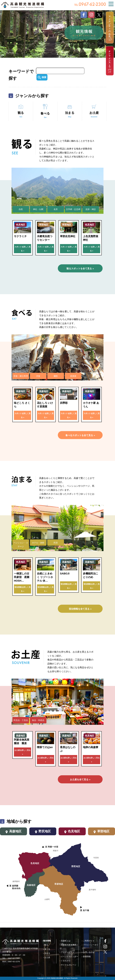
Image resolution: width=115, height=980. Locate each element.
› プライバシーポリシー (90, 946)
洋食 (38, 376)
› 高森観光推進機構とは (69, 946)
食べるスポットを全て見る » (80, 435)
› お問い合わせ (88, 952)
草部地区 (102, 831)
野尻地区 (43, 831)
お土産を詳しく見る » (23, 752)
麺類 (56, 376)
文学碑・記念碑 (73, 209)
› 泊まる (47, 953)
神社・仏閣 (38, 209)
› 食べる (47, 949)
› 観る (46, 945)
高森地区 (13, 831)
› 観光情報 (46, 941)
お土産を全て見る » (80, 780)
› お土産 (47, 957)
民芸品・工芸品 (21, 720)
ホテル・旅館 (38, 543)
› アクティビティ (67, 952)
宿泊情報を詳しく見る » (23, 589)
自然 (21, 209)
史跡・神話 (91, 209)
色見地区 (72, 831)
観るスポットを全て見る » (80, 269)
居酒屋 (73, 376)
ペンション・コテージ (21, 545)
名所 (56, 209)
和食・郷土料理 (21, 376)
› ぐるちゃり (65, 961)
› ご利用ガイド (88, 941)
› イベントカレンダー (69, 956)
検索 (42, 77)
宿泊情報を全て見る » (80, 609)
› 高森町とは (65, 941)
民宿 (56, 543)
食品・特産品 (38, 720)
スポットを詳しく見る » (23, 249)
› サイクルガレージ (68, 965)
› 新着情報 (86, 956)
